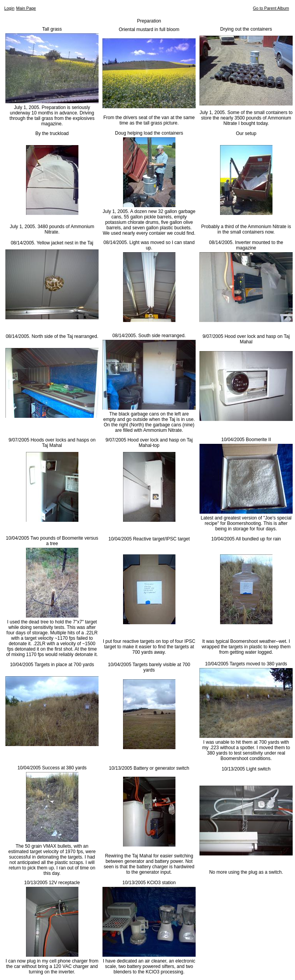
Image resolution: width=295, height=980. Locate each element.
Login (9, 8)
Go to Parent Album (271, 8)
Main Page (26, 8)
